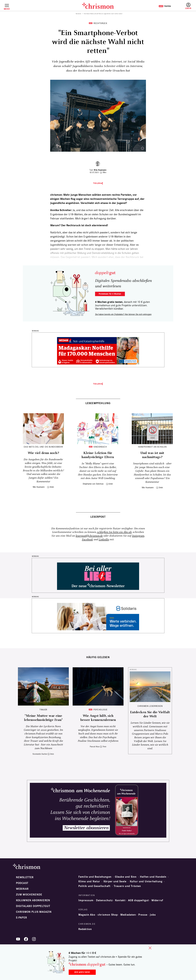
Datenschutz (104, 900)
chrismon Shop (108, 915)
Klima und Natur (89, 881)
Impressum (86, 900)
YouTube (18, 939)
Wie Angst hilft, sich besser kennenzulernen (98, 718)
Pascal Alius (95, 747)
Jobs (153, 915)
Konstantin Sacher (40, 754)
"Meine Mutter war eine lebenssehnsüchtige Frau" (43, 718)
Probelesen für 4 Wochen (110, 294)
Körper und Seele (115, 881)
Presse (143, 915)
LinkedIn (104, 540)
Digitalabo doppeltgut (33, 906)
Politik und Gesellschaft (94, 886)
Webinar (22, 889)
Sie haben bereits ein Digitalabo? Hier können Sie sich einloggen (123, 314)
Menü (7, 9)
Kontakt (120, 900)
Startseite (78, 14)
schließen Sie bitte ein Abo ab (114, 532)
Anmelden (188, 6)
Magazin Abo (87, 915)
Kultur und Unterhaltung (146, 881)
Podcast (22, 883)
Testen (165, 6)
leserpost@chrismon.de (89, 536)
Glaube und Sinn (126, 877)
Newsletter (25, 877)
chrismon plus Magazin (34, 912)
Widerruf (157, 900)
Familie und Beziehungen (95, 877)
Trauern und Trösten (127, 886)
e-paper (21, 918)
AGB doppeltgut (138, 900)
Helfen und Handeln (153, 877)
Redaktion (85, 929)
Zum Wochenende (29, 895)
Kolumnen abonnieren (33, 900)
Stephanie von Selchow (93, 484)
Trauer (43, 710)
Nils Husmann (100, 170)
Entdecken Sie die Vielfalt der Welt (150, 714)
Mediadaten (128, 915)
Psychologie (100, 710)
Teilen (97, 183)
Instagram (138, 536)
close (150, 948)
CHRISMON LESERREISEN (150, 706)
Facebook (87, 540)
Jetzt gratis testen (82, 972)
